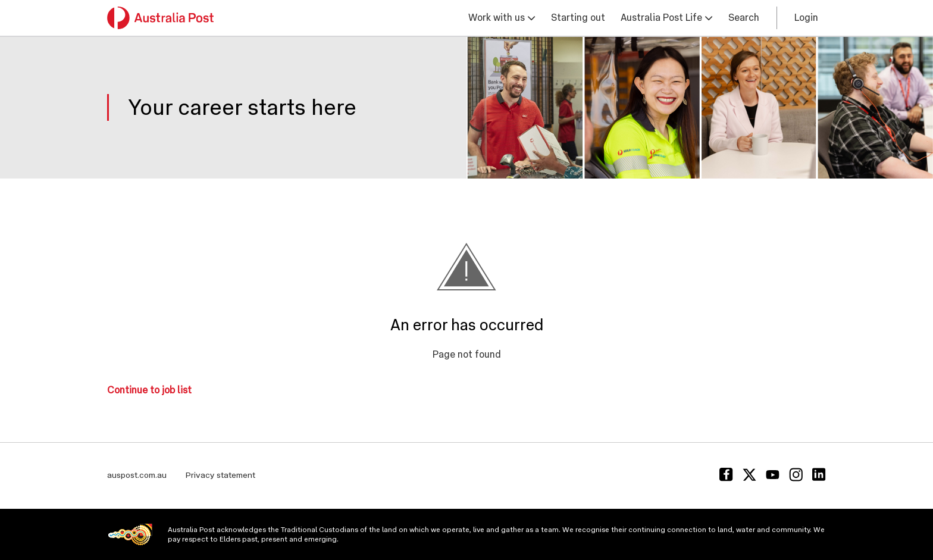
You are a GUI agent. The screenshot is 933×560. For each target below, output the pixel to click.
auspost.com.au (137, 475)
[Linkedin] (819, 475)
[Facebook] (726, 475)
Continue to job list (149, 390)
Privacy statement (220, 475)
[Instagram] (796, 475)
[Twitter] (749, 475)
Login (806, 18)
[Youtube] (773, 475)
